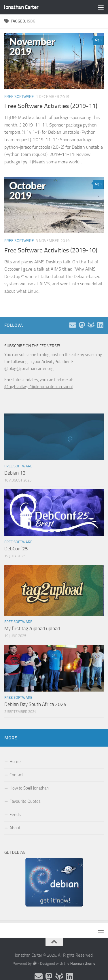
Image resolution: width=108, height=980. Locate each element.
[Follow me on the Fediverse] (82, 325)
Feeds (15, 815)
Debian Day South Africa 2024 (35, 704)
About (15, 828)
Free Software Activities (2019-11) (51, 106)
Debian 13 (15, 473)
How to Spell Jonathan (29, 788)
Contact (16, 775)
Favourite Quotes (25, 801)
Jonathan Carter (21, 7)
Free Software (19, 97)
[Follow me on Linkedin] (100, 325)
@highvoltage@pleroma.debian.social (38, 387)
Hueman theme (83, 963)
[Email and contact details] (73, 325)
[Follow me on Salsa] (91, 325)
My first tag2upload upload (32, 628)
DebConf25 (16, 549)
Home (15, 762)
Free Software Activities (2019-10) (51, 250)
